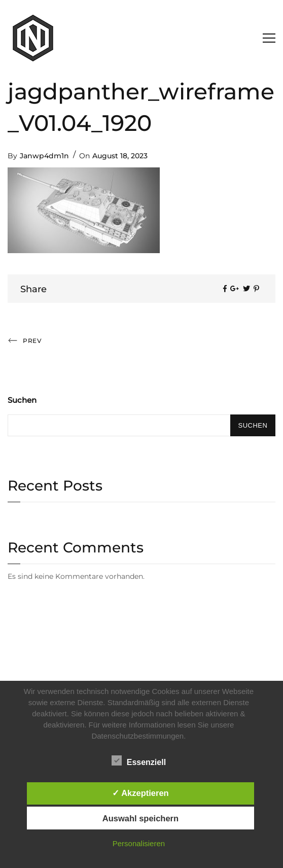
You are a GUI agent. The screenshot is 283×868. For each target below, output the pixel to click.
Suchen (22, 400)
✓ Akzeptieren (140, 793)
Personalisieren (139, 843)
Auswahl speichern (140, 818)
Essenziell (139, 760)
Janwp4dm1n (44, 156)
